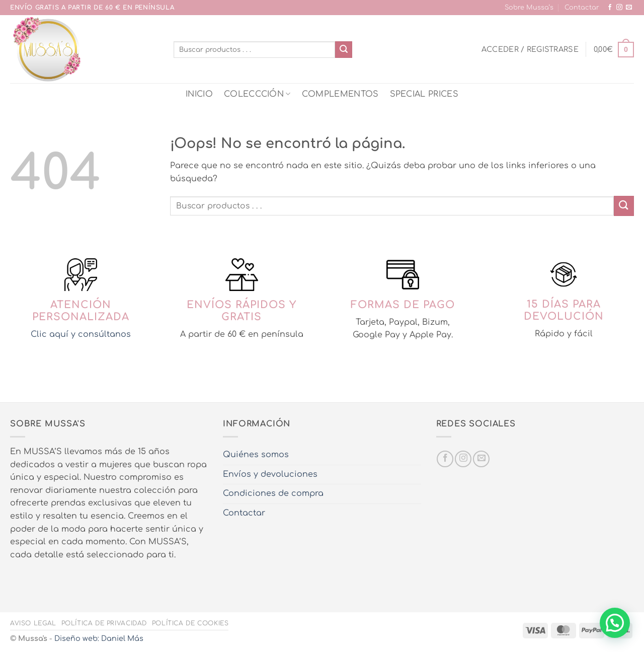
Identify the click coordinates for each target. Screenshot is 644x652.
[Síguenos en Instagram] (619, 8)
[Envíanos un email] (629, 8)
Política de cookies (190, 623)
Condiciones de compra (273, 493)
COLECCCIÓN (257, 94)
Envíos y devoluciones (270, 474)
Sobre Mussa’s (529, 8)
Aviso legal (33, 623)
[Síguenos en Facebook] (610, 8)
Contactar (582, 8)
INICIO (199, 94)
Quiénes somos (256, 455)
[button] (530, 49)
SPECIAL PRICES (424, 94)
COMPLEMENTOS (340, 94)
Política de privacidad (104, 623)
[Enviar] (344, 50)
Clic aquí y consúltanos (81, 334)
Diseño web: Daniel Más (99, 638)
